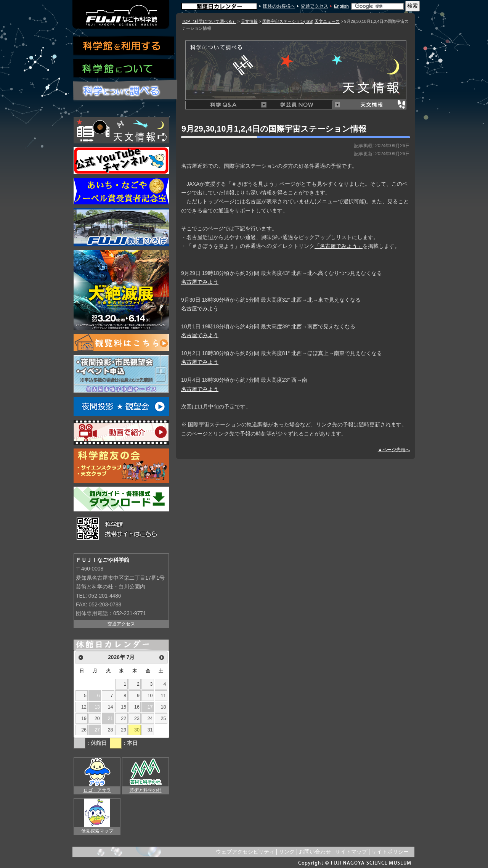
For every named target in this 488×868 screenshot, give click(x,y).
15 (124, 707)
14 (111, 707)
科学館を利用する (124, 46)
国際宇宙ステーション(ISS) (288, 21)
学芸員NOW (296, 105)
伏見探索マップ (97, 831)
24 (150, 719)
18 (164, 707)
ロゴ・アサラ (97, 790)
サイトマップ (351, 852)
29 (124, 730)
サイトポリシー (390, 852)
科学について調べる (126, 91)
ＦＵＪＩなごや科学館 (121, 14)
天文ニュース (327, 21)
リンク (287, 852)
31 (150, 730)
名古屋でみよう (200, 282)
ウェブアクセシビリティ (245, 852)
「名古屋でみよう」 (339, 246)
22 (124, 719)
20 (97, 719)
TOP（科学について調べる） (209, 21)
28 (111, 730)
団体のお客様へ (279, 6)
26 (84, 730)
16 (137, 707)
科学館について (124, 69)
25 (164, 719)
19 (84, 719)
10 (150, 696)
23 (137, 719)
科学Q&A (222, 105)
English (341, 6)
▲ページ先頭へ (394, 450)
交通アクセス (315, 6)
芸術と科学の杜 (146, 790)
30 (137, 730)
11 (164, 696)
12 (84, 707)
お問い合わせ (315, 852)
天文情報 (249, 21)
